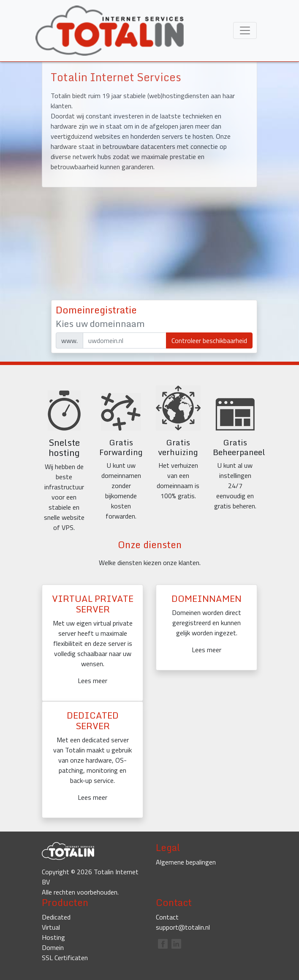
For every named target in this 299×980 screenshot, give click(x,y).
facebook (163, 944)
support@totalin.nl (183, 927)
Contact (167, 917)
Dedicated (56, 917)
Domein (53, 947)
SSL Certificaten (65, 958)
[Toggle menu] (245, 30)
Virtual (51, 927)
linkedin (176, 944)
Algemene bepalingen (186, 862)
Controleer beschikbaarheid (209, 340)
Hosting (53, 937)
